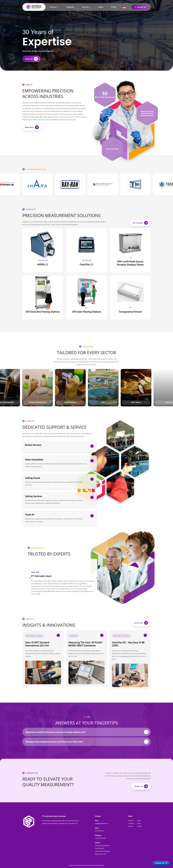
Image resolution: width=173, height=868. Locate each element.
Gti (130, 258)
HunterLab (43, 260)
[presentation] (3, 34)
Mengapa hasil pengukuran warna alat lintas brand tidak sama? (54, 742)
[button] (30, 578)
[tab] (87, 732)
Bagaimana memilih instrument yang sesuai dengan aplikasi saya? (56, 732)
